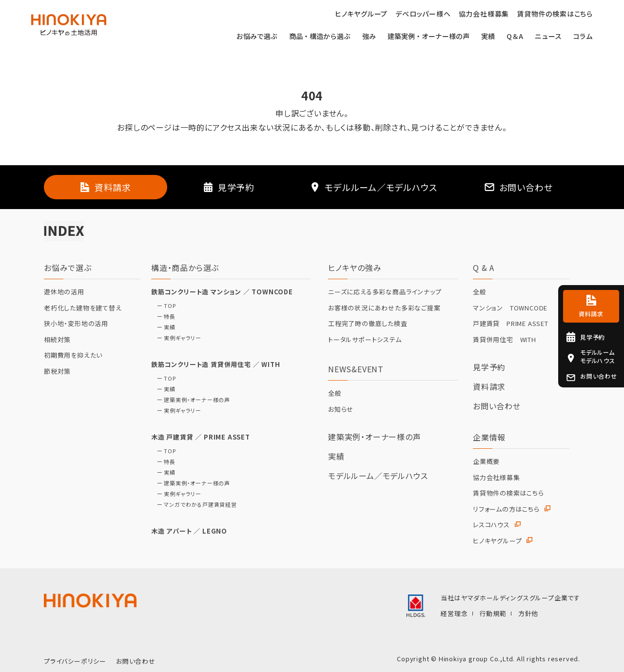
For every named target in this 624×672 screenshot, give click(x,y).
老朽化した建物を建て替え (83, 308)
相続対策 (57, 340)
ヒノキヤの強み (355, 268)
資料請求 (489, 386)
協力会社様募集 (497, 478)
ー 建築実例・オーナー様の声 (191, 400)
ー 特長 (163, 317)
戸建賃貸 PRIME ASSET (511, 324)
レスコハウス (491, 525)
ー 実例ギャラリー (176, 338)
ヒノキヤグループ (497, 541)
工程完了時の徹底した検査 (368, 324)
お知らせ (341, 409)
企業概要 (486, 461)
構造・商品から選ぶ (185, 268)
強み (369, 37)
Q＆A (515, 37)
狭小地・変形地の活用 (76, 324)
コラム (583, 37)
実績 (488, 37)
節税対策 (57, 371)
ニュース (548, 37)
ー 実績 (163, 327)
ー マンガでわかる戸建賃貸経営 (194, 505)
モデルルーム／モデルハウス (378, 476)
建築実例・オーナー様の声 (429, 37)
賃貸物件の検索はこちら (508, 493)
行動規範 (493, 613)
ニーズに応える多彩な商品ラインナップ (385, 292)
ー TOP (164, 306)
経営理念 (454, 613)
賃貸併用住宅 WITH (505, 340)
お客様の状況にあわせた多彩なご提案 (384, 308)
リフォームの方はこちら (506, 509)
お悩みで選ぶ (257, 37)
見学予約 (489, 367)
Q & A (484, 268)
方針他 (528, 613)
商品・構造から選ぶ (320, 37)
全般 (335, 393)
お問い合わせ (497, 406)
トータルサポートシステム (365, 340)
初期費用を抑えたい (73, 355)
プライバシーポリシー (75, 661)
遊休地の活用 (64, 292)
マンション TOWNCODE (510, 308)
